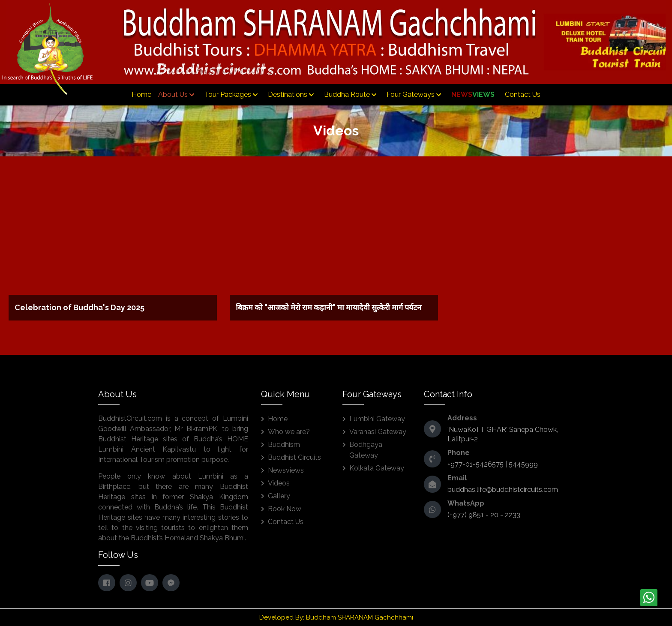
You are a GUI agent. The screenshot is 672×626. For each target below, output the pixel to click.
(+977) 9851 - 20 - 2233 (484, 515)
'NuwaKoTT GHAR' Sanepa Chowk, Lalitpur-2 (503, 434)
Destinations (291, 94)
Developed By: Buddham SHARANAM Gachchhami (336, 617)
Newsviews (286, 470)
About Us (176, 94)
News (473, 94)
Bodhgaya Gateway (366, 450)
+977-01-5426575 (475, 464)
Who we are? (289, 432)
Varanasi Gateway (378, 432)
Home (141, 94)
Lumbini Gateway (377, 419)
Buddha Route (350, 94)
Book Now (285, 509)
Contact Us (523, 94)
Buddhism (284, 445)
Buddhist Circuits (294, 457)
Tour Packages (231, 94)
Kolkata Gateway (377, 468)
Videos (279, 483)
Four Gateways (414, 94)
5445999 (523, 464)
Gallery (279, 496)
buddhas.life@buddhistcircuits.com (503, 490)
